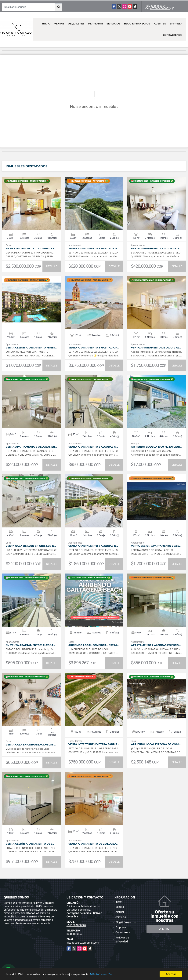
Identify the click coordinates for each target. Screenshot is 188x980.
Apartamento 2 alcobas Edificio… (156, 645)
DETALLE (52, 266)
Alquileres (76, 24)
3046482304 (158, 6)
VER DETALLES (31, 203)
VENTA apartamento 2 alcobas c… (93, 546)
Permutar (95, 24)
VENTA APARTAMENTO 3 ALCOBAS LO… (157, 248)
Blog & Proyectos (137, 24)
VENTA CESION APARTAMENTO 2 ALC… (156, 546)
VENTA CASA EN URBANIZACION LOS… (31, 745)
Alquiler (120, 912)
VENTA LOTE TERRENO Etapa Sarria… (94, 744)
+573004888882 (160, 8)
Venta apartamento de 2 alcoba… (93, 844)
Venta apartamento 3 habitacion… (94, 248)
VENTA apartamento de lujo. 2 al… (156, 348)
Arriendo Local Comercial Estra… (94, 645)
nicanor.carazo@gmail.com (83, 943)
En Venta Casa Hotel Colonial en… (31, 248)
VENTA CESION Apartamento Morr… (31, 348)
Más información (101, 974)
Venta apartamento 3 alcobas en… (31, 447)
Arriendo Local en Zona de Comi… (156, 744)
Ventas (59, 24)
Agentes (160, 24)
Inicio (46, 24)
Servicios (113, 24)
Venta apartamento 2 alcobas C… (93, 447)
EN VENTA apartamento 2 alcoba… (31, 645)
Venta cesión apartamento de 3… (30, 844)
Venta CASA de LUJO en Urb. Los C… (31, 546)
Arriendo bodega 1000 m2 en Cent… (157, 447)
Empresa (176, 24)
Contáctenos (173, 35)
